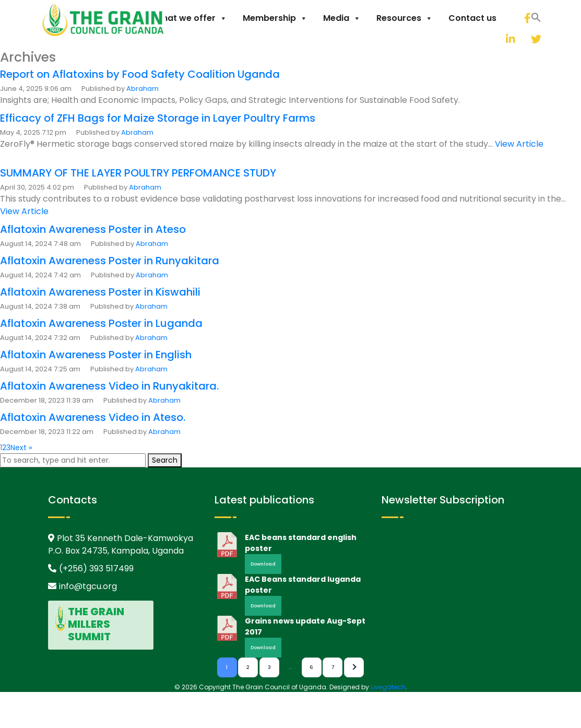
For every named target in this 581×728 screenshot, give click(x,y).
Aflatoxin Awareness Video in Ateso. (93, 417)
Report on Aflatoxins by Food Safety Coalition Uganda (140, 74)
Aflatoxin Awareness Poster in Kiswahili (100, 292)
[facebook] (527, 18)
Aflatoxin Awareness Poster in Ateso (93, 229)
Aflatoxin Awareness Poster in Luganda (101, 323)
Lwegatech (388, 687)
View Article (519, 144)
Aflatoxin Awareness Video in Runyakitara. (109, 386)
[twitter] (523, 39)
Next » (21, 448)
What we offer (191, 18)
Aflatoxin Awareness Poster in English (96, 355)
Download (263, 564)
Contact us (472, 18)
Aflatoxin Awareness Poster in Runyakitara (110, 261)
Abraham (143, 89)
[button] (485, 38)
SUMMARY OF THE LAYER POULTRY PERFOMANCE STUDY (138, 173)
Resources (405, 18)
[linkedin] (498, 39)
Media (342, 18)
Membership (275, 18)
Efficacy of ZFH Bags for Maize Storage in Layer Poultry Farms (158, 118)
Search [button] (165, 460)
